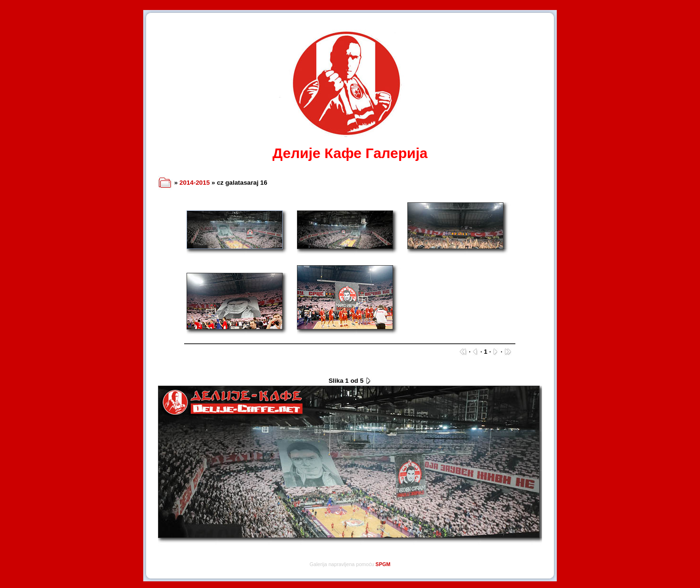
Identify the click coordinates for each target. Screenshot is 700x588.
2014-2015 (195, 183)
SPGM (383, 564)
